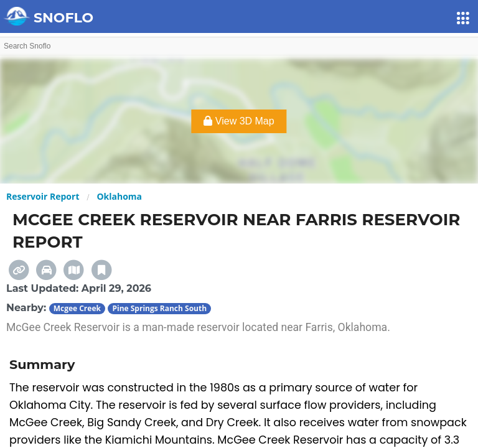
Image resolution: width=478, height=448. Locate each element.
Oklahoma (119, 196)
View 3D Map (239, 121)
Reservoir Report (43, 196)
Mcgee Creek (77, 308)
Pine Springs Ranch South (159, 308)
